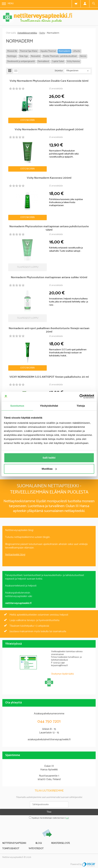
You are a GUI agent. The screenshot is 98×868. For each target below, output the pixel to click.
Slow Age (24, 56)
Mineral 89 (12, 51)
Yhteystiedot (36, 849)
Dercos (83, 56)
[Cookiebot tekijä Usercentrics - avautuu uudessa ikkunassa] (79, 396)
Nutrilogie (12, 56)
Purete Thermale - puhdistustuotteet (60, 56)
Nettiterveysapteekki (14, 843)
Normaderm (64, 51)
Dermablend (43, 61)
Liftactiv (77, 51)
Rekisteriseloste (61, 843)
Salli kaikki (49, 458)
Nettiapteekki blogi (15, 555)
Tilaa (49, 812)
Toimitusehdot (11, 849)
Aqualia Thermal (48, 51)
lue (67, 818)
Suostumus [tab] (17, 406)
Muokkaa (49, 469)
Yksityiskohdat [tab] (49, 406)
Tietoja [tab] (81, 406)
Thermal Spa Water (29, 51)
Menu (8, 4)
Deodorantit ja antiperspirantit (21, 61)
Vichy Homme (73, 61)
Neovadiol (36, 56)
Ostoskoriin (27, 120)
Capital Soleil (58, 61)
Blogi (39, 843)
